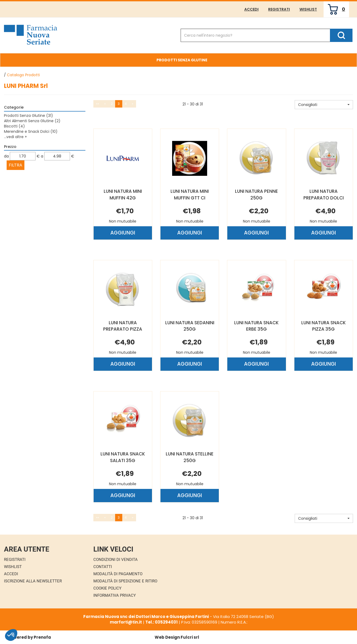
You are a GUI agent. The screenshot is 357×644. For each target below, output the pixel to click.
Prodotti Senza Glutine (182, 60)
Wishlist (308, 9)
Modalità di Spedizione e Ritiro (125, 581)
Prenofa (42, 637)
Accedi (251, 9)
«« (98, 104)
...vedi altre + (16, 137)
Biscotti (14, 126)
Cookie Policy (107, 588)
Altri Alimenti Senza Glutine (32, 121)
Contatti (103, 567)
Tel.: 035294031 (162, 622)
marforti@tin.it (126, 622)
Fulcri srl (190, 637)
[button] (324, 105)
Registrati (279, 9)
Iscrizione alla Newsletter (33, 581)
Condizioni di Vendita (116, 560)
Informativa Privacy (115, 595)
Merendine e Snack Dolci (31, 131)
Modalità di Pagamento (118, 574)
